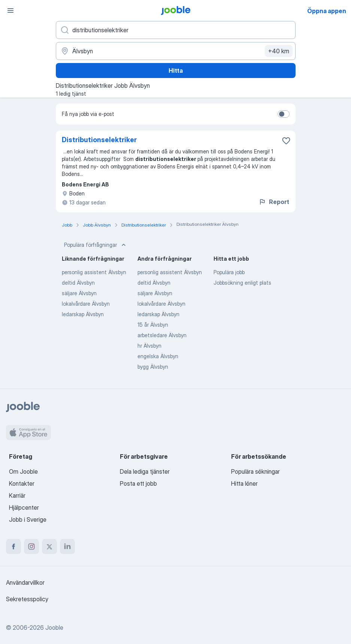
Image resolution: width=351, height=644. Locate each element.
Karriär (17, 495)
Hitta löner (244, 483)
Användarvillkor (25, 582)
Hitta (176, 71)
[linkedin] (67, 546)
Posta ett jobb (138, 483)
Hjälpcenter (24, 507)
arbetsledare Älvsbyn (162, 335)
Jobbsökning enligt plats (242, 283)
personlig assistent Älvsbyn (94, 272)
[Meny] (10, 11)
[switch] (284, 114)
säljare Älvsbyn (79, 293)
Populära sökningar (255, 471)
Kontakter (22, 483)
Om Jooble (23, 471)
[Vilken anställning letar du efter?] (176, 30)
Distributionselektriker (99, 140)
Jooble (54, 627)
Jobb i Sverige (28, 519)
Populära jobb (229, 272)
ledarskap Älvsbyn (83, 314)
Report (274, 202)
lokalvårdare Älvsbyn (86, 304)
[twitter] (49, 546)
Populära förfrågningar (96, 245)
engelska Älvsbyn (158, 356)
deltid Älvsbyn (78, 283)
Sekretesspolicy (27, 599)
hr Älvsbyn (149, 346)
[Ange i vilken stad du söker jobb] (176, 51)
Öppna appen (327, 11)
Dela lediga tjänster (145, 471)
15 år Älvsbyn (153, 325)
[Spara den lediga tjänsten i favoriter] (286, 141)
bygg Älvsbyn (153, 367)
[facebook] (13, 546)
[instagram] (31, 546)
